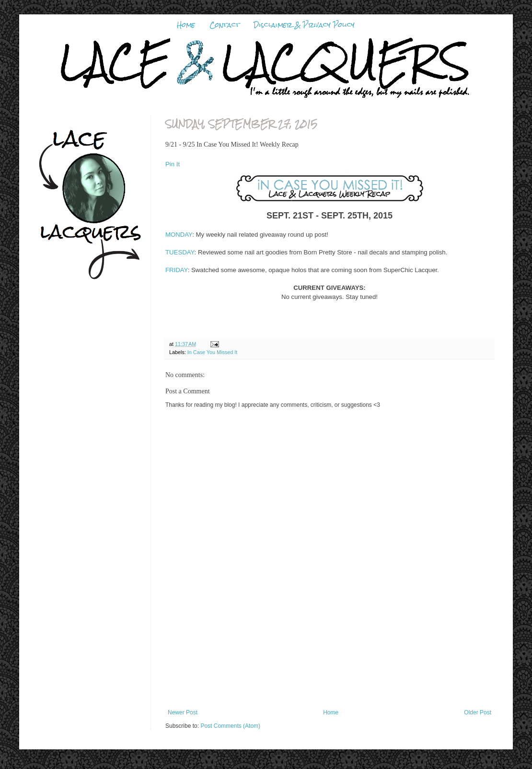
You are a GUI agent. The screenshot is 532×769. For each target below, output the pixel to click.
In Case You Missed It (212, 352)
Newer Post (183, 712)
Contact (225, 25)
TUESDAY (180, 252)
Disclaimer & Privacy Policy (304, 25)
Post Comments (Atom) (230, 726)
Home (186, 25)
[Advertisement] (330, 661)
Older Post (478, 712)
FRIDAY (177, 270)
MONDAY (179, 235)
